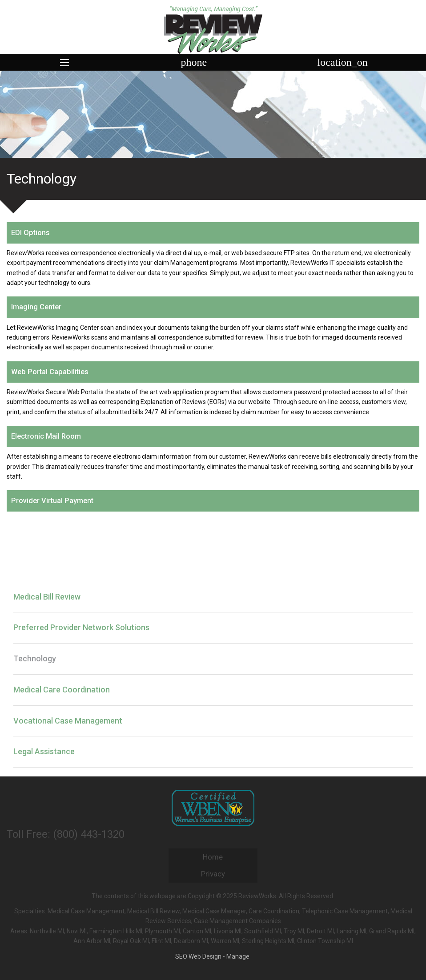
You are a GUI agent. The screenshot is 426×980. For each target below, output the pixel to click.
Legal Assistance (44, 751)
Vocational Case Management (68, 721)
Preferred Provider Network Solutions (81, 627)
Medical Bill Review (47, 597)
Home (213, 857)
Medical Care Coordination (62, 690)
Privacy (213, 874)
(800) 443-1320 (89, 834)
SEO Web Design (198, 956)
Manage (238, 956)
